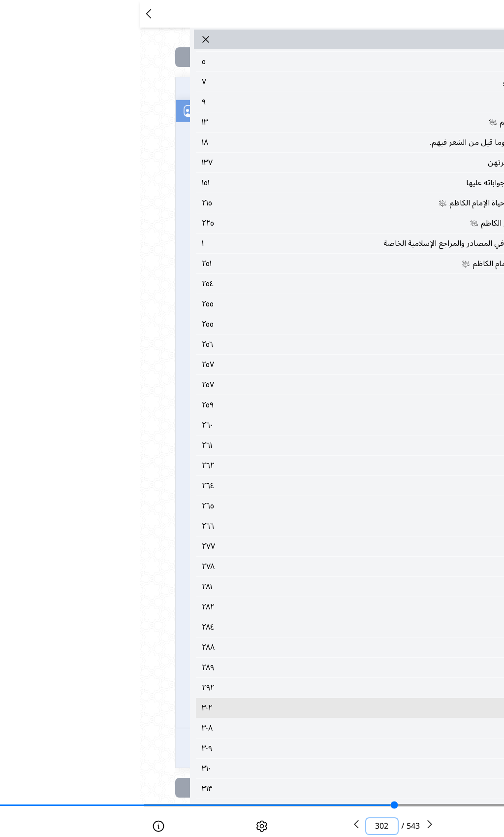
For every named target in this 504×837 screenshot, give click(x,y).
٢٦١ (279, 445)
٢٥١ (279, 264)
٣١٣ (279, 789)
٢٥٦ (279, 344)
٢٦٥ (279, 506)
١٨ (279, 142)
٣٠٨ (279, 728)
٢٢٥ (279, 223)
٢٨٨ (279, 647)
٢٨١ (279, 587)
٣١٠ (279, 769)
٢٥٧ (279, 365)
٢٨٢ (279, 607)
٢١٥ (279, 203)
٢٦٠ (279, 425)
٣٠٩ (279, 748)
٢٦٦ (279, 526)
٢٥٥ (279, 304)
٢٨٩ (279, 668)
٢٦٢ (279, 466)
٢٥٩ (279, 405)
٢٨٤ (279, 627)
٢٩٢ (279, 688)
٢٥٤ (279, 284)
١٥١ (279, 183)
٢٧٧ (279, 546)
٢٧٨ (279, 567)
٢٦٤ (279, 486)
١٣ (279, 122)
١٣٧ (279, 163)
